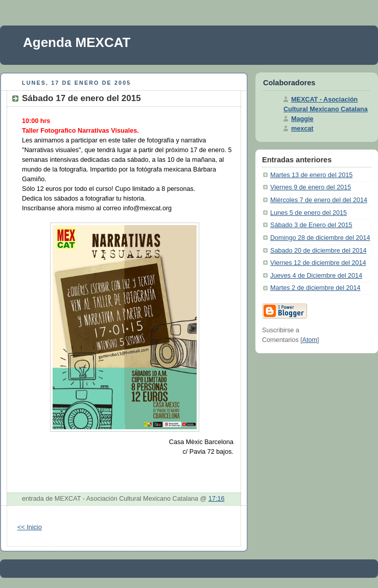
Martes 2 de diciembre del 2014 (315, 288)
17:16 (217, 499)
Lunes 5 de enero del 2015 (309, 213)
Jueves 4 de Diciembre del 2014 (316, 276)
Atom (310, 340)
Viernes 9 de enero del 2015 (311, 187)
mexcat (302, 129)
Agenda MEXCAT (77, 42)
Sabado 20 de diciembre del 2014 (318, 251)
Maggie (302, 119)
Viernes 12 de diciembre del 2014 (318, 263)
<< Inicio (30, 527)
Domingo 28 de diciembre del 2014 (320, 238)
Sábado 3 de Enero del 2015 (311, 225)
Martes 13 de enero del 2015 (311, 175)
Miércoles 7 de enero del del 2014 (319, 200)
